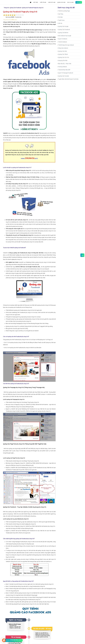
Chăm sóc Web (52, 2)
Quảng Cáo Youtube (64, 76)
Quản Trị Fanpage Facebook (66, 73)
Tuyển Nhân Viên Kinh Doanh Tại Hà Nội (68, 79)
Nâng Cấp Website (63, 48)
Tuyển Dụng (61, 20)
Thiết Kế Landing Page (64, 11)
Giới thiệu (36, 2)
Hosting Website (63, 67)
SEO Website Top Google (65, 36)
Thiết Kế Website (63, 42)
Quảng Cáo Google (63, 26)
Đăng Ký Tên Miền (63, 60)
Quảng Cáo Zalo (63, 51)
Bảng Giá (79, 2)
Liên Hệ (60, 23)
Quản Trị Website (63, 39)
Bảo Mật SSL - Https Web (65, 64)
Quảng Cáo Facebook (64, 29)
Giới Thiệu (61, 14)
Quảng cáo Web (61, 2)
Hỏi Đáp (60, 17)
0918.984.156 (30, 158)
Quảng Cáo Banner (63, 33)
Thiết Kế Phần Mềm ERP (64, 70)
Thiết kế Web (43, 2)
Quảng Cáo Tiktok (63, 54)
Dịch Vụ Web (70, 2)
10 (23, 15)
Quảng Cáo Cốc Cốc (64, 57)
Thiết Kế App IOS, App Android (66, 45)
